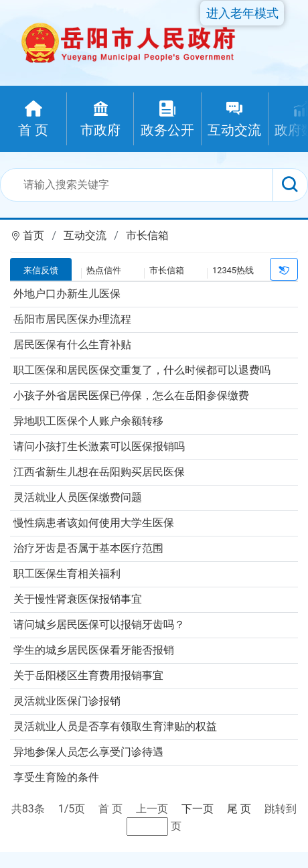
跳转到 (281, 809)
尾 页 (239, 809)
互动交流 (85, 235)
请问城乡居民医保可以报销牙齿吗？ (99, 625)
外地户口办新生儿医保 (67, 294)
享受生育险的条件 (56, 777)
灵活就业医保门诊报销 (67, 701)
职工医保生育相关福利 (67, 574)
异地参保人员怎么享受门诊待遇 (88, 752)
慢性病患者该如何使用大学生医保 (94, 523)
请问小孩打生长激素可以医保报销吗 (99, 446)
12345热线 (233, 270)
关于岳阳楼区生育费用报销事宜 (88, 675)
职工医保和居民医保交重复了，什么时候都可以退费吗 (142, 370)
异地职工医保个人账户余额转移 (88, 421)
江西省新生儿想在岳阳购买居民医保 (99, 472)
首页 (33, 235)
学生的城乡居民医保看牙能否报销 (94, 650)
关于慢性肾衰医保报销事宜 (78, 599)
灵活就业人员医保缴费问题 (78, 497)
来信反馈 (41, 270)
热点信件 (104, 270)
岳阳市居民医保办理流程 (72, 319)
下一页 (198, 809)
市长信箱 (147, 235)
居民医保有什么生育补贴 (72, 345)
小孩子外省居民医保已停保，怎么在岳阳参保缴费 (131, 395)
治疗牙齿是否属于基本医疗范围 (88, 548)
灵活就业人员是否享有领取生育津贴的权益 (115, 726)
